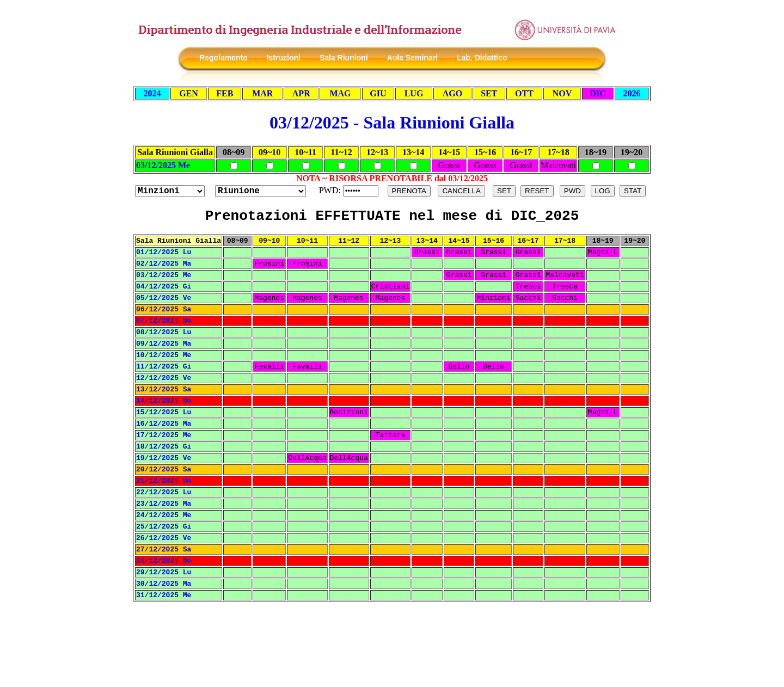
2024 (152, 93)
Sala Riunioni (344, 58)
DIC (598, 93)
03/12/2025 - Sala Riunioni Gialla (392, 122)
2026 (632, 93)
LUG (414, 93)
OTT (524, 93)
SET (489, 93)
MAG (340, 93)
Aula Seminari (412, 58)
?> (261, 191)
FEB (225, 93)
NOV (562, 93)
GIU (378, 93)
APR (301, 93)
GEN (189, 93)
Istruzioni (284, 58)
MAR (262, 93)
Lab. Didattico (482, 58)
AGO (452, 93)
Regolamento (223, 58)
